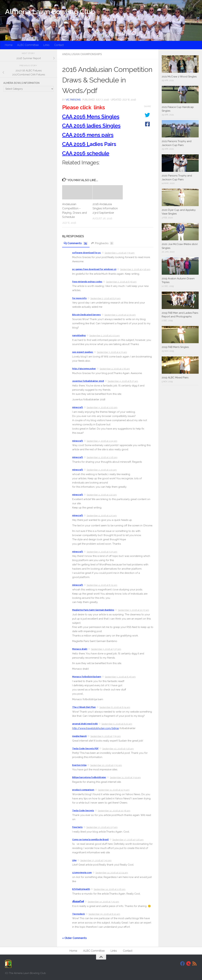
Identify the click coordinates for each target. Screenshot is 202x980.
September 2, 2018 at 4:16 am (135, 269)
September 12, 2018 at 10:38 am (114, 811)
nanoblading (79, 335)
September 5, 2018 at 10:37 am (133, 610)
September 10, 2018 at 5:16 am (118, 749)
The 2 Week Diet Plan (84, 707)
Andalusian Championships (82, 54)
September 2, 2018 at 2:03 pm (105, 336)
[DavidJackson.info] (189, 964)
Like (74, 860)
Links (46, 45)
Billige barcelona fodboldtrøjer (89, 777)
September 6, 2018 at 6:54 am (115, 707)
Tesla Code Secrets (83, 810)
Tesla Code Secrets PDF (85, 748)
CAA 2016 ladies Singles (91, 126)
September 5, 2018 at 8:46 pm (120, 677)
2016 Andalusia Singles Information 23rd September (105, 208)
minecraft (78, 407)
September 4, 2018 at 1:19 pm (102, 470)
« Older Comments (74, 938)
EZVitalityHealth (81, 889)
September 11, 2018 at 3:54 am (125, 777)
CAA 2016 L (76, 144)
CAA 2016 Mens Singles (91, 117)
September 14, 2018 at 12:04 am (112, 873)
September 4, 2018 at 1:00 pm (102, 407)
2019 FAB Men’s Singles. (175, 347)
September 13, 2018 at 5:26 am (128, 840)
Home (9, 45)
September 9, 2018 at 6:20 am (117, 724)
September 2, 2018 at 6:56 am (121, 282)
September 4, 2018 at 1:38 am (115, 369)
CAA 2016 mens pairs (88, 135)
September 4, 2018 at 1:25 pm (102, 516)
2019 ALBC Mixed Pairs (175, 378)
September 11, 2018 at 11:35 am (114, 790)
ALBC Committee (28, 45)
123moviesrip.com (82, 872)
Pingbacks (102, 243)
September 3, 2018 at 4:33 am (112, 352)
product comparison (83, 790)
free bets (77, 827)
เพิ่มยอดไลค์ (78, 901)
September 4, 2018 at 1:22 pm (102, 495)
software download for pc (87, 253)
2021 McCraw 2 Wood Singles (179, 77)
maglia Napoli (79, 736)
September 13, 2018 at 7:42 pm (96, 860)
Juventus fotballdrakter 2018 (88, 381)
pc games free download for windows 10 (94, 269)
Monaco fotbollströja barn (87, 677)
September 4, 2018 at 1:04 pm (102, 441)
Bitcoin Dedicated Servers (86, 315)
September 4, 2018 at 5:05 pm (102, 552)
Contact (59, 45)
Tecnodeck (78, 914)
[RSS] (195, 964)
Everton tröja (79, 765)
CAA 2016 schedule (86, 153)
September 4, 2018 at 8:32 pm (102, 585)
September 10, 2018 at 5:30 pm (106, 765)
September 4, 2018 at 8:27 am (123, 381)
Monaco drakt (80, 649)
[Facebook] (183, 964)
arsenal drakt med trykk (85, 724)
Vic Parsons (73, 100)
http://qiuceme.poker (84, 369)
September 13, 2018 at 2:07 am (102, 827)
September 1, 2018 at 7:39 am (120, 253)
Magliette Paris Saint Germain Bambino (93, 610)
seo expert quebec (83, 352)
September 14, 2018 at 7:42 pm (103, 902)
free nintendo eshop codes (87, 282)
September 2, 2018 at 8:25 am (105, 298)
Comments (76, 243)
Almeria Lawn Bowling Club (50, 12)
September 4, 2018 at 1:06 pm (102, 457)
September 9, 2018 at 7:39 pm (106, 736)
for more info (79, 298)
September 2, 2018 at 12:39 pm (120, 315)
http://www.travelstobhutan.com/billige (96, 728)
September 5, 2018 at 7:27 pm (106, 649)
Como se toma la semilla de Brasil (90, 839)
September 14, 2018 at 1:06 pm (110, 889)
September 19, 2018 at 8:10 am (104, 914)
